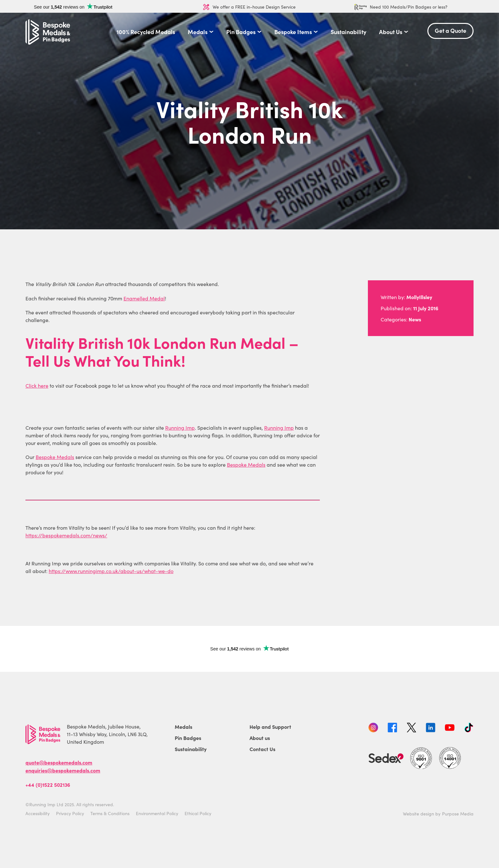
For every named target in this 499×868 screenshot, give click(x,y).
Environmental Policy (157, 813)
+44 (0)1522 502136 (48, 785)
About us (260, 738)
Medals (198, 32)
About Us (391, 32)
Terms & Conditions (110, 813)
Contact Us (262, 749)
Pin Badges (241, 32)
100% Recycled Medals (146, 32)
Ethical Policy (198, 813)
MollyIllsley (419, 297)
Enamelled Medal (144, 298)
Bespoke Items (293, 32)
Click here (37, 386)
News (415, 319)
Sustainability (348, 32)
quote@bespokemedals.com (59, 762)
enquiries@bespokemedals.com (63, 770)
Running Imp (180, 428)
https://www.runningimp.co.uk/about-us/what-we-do (111, 571)
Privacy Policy (70, 813)
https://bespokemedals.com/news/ (66, 535)
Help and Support (270, 727)
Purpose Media (458, 814)
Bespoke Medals (55, 457)
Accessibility (38, 813)
